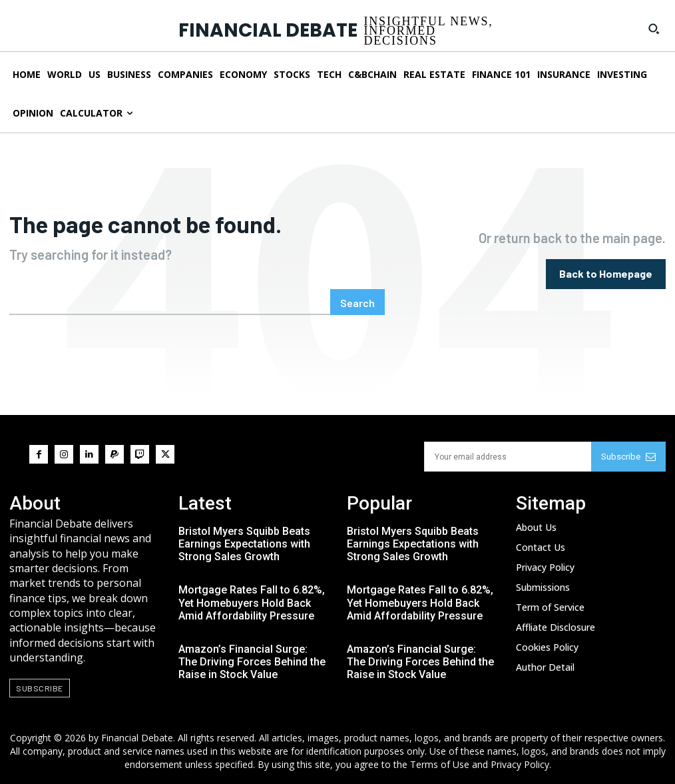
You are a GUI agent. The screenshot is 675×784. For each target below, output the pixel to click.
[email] (508, 457)
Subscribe (628, 457)
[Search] (357, 302)
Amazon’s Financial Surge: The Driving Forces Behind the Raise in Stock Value (252, 662)
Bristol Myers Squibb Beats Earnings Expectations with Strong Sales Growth (244, 544)
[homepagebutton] (606, 274)
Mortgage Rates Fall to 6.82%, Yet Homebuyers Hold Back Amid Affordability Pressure (252, 602)
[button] (654, 29)
